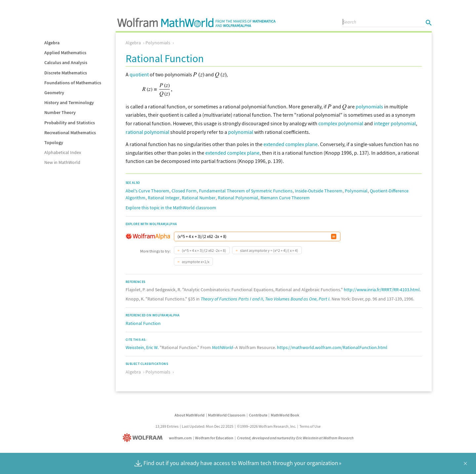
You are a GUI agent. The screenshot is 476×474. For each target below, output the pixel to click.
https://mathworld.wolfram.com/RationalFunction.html (332, 347)
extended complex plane (291, 144)
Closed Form (184, 191)
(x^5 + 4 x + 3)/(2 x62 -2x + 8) (204, 250)
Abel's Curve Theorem (147, 191)
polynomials (369, 106)
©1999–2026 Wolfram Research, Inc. (267, 426)
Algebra (52, 43)
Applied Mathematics (65, 53)
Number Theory (60, 112)
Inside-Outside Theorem (319, 191)
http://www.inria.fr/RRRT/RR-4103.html (382, 290)
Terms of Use (310, 426)
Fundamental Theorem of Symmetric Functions (246, 191)
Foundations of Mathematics (73, 83)
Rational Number (199, 198)
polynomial (241, 132)
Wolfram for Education (214, 438)
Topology (54, 142)
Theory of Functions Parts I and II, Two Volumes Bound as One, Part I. (266, 299)
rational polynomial (147, 132)
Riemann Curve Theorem (285, 198)
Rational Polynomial (238, 198)
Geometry (54, 93)
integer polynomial (395, 123)
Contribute (258, 415)
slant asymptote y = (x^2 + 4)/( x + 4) (269, 250)
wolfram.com (180, 438)
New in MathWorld (62, 162)
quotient (139, 74)
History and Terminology (69, 102)
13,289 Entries (167, 426)
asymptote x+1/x (195, 262)
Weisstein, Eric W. (142, 347)
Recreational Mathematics (70, 133)
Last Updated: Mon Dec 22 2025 (208, 426)
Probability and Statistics (70, 123)
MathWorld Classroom (227, 415)
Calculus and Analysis (66, 62)
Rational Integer (164, 198)
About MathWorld (190, 415)
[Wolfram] (144, 438)
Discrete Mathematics (66, 73)
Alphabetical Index (63, 152)
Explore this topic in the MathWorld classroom (171, 208)
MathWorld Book (285, 415)
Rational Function (143, 323)
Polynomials (158, 43)
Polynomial (356, 191)
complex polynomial (341, 123)
